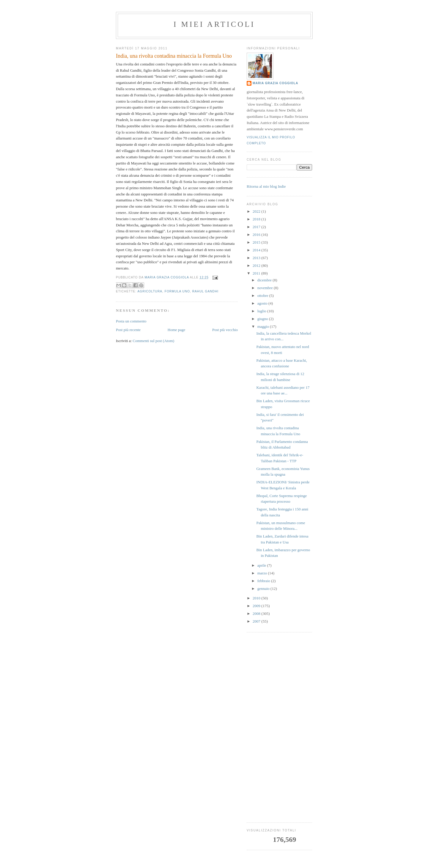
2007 (257, 621)
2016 (257, 235)
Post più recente (128, 330)
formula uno (177, 291)
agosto (263, 303)
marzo (263, 573)
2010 (257, 598)
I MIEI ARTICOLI (214, 24)
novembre (266, 288)
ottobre (263, 296)
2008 (257, 614)
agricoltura (150, 291)
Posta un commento (131, 321)
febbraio (264, 581)
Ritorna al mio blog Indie (266, 186)
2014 (257, 250)
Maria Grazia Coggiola (275, 83)
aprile (262, 565)
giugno (263, 319)
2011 (257, 273)
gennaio (264, 589)
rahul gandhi (205, 291)
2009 (257, 606)
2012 (257, 265)
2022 (257, 211)
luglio (262, 311)
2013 (257, 258)
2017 (257, 227)
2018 (257, 219)
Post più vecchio (225, 330)
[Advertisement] (279, 727)
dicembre (265, 280)
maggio (264, 326)
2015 (257, 242)
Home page (177, 330)
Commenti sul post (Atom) (153, 341)
